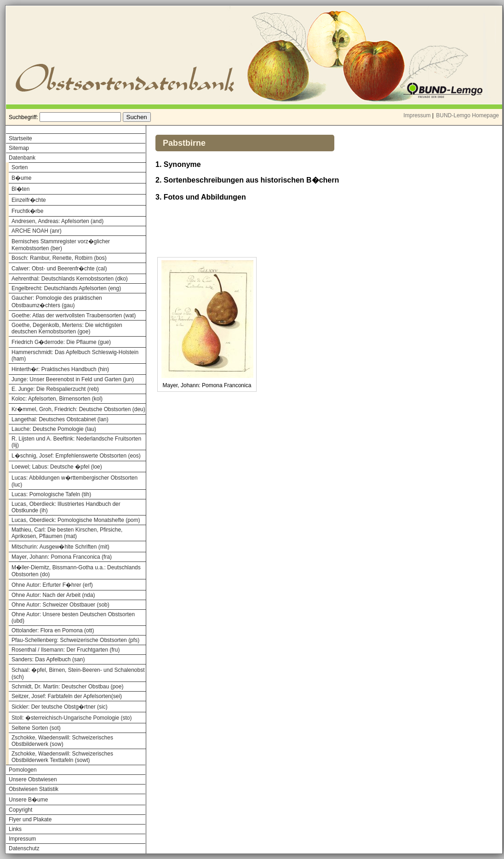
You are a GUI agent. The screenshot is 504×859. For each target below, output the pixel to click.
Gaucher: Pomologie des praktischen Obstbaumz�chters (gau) (57, 302)
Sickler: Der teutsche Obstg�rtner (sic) (60, 707)
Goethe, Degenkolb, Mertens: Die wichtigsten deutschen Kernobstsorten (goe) (67, 328)
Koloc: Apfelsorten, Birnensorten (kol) (57, 399)
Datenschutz (24, 848)
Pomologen (23, 770)
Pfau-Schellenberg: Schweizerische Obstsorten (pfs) (75, 640)
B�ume (21, 178)
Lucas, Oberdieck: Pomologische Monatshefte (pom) (76, 520)
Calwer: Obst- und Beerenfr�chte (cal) (59, 269)
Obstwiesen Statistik (34, 789)
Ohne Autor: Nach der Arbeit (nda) (53, 595)
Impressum (417, 115)
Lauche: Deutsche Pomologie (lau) (54, 429)
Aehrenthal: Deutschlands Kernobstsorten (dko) (70, 279)
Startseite (20, 138)
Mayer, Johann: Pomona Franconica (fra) (62, 557)
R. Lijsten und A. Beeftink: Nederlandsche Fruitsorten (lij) (76, 442)
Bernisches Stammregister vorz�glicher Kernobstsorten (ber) (61, 245)
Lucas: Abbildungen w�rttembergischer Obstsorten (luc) (74, 481)
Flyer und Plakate (30, 819)
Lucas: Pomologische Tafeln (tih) (51, 494)
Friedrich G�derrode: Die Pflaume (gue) (61, 342)
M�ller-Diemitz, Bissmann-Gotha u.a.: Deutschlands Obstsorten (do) (76, 571)
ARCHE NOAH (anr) (37, 231)
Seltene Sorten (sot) (36, 728)
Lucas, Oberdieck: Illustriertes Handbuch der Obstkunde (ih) (66, 507)
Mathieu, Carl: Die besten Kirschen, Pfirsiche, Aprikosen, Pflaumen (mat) (67, 533)
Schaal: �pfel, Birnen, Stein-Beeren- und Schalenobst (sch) (78, 673)
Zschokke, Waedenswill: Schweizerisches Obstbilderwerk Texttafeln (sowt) (62, 757)
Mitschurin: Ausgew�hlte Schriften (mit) (60, 547)
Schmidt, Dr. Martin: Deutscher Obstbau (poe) (67, 687)
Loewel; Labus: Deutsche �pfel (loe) (57, 467)
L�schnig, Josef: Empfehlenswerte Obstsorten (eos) (76, 456)
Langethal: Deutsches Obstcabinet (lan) (60, 419)
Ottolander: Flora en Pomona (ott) (53, 630)
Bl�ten (20, 189)
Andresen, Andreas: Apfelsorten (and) (57, 221)
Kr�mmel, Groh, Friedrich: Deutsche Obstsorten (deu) (78, 409)
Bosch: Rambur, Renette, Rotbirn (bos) (59, 258)
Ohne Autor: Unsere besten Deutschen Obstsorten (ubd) (73, 618)
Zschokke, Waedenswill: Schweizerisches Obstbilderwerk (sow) (62, 741)
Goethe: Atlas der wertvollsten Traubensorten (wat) (74, 315)
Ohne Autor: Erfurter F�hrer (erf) (52, 585)
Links (15, 829)
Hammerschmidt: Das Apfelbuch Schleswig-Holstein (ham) (75, 355)
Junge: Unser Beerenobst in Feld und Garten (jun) (73, 379)
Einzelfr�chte (29, 200)
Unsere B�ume (28, 800)
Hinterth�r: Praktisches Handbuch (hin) (60, 369)
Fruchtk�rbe (27, 211)
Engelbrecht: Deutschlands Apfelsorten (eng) (66, 288)
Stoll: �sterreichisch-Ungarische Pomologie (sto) (72, 718)
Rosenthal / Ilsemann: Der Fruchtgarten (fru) (66, 650)
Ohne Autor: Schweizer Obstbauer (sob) (60, 605)
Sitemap (19, 148)
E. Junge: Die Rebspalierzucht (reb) (55, 389)
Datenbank (22, 158)
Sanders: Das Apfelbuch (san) (48, 659)
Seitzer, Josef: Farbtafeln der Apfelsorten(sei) (67, 696)
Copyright (20, 810)
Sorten (20, 167)
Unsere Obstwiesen (33, 779)
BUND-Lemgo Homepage (467, 115)
